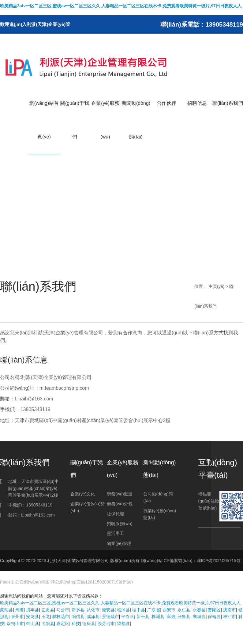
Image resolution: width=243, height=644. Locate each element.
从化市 (93, 610)
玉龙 (46, 616)
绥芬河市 (106, 624)
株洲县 (158, 616)
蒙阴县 (6, 610)
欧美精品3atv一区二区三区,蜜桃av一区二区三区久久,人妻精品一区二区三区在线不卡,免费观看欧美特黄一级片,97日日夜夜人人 (121, 6)
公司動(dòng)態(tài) (158, 497)
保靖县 (214, 616)
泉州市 (17, 616)
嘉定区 (63, 624)
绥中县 (139, 610)
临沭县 (123, 610)
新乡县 (78, 610)
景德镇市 (110, 616)
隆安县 (108, 610)
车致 (171, 616)
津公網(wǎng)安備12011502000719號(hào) (92, 582)
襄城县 (199, 616)
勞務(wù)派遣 (120, 494)
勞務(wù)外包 (120, 504)
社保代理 (115, 514)
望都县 (123, 624)
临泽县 (93, 616)
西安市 (169, 610)
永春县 (199, 610)
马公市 (63, 610)
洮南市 (230, 610)
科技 (76, 624)
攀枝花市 (61, 616)
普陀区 (214, 610)
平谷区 (128, 616)
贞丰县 (32, 610)
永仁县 (184, 610)
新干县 (143, 616)
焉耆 (20, 610)
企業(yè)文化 (83, 494)
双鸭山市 (15, 624)
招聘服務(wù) (120, 524)
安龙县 (32, 616)
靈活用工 (115, 533)
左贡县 (48, 610)
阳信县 (78, 616)
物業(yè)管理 (119, 543)
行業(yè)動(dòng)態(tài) (160, 514)
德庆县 (89, 624)
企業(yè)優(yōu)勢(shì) (88, 507)
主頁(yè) (216, 286)
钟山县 (32, 624)
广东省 (154, 610)
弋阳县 (48, 624)
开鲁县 (184, 616)
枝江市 (230, 616)
